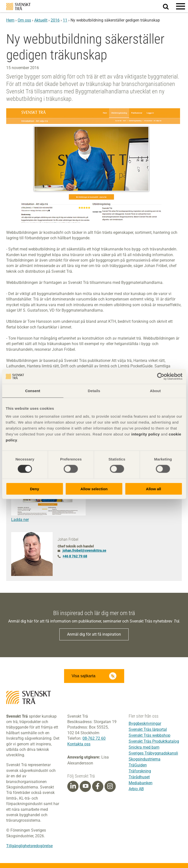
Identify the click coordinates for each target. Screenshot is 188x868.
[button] (181, 6)
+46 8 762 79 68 (75, 556)
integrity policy (146, 434)
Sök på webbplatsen (169, 6)
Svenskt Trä (18, 7)
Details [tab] (94, 391)
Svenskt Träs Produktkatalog (154, 741)
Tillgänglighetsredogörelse (29, 846)
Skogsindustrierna (145, 759)
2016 (55, 20)
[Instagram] (110, 786)
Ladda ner (20, 520)
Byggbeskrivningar (145, 723)
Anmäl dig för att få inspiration (94, 634)
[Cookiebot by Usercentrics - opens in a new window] (161, 377)
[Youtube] (85, 786)
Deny (35, 489)
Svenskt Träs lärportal (148, 729)
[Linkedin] (73, 786)
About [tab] (155, 391)
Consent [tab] (33, 391)
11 (65, 20)
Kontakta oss (79, 744)
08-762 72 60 (94, 738)
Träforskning (140, 771)
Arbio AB (136, 789)
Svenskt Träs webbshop (150, 735)
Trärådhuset (139, 777)
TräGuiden (138, 765)
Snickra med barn (144, 747)
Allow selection (94, 489)
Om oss (24, 20)
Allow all (154, 489)
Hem (10, 20)
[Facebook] (98, 786)
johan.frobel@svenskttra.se (84, 550)
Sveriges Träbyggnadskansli (153, 753)
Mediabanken (141, 783)
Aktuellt (41, 20)
